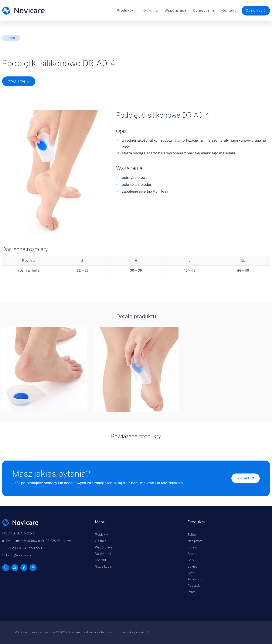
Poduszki (194, 586)
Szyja (191, 573)
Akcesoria (195, 579)
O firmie (151, 11)
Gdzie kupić (256, 11)
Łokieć (193, 566)
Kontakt (229, 11)
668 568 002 (38, 548)
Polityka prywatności (137, 632)
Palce (192, 592)
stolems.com (106, 632)
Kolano (193, 547)
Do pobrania (204, 11)
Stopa (192, 554)
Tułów (192, 535)
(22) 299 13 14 (16, 548)
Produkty (101, 535)
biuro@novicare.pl (19, 555)
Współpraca (176, 11)
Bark (191, 560)
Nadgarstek (196, 541)
